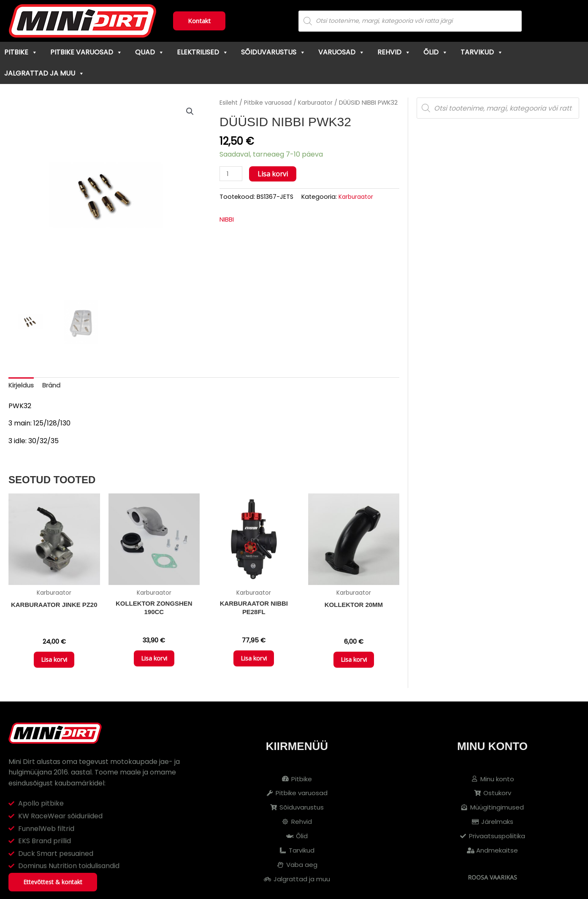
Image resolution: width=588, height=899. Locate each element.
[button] (190, 112)
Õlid (436, 52)
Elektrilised (203, 52)
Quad (150, 52)
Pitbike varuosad (86, 52)
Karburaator (321, 103)
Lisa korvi (274, 185)
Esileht (229, 103)
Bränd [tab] (54, 386)
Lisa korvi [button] (54, 663)
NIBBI (228, 231)
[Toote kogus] (232, 185)
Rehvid (394, 52)
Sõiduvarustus (273, 52)
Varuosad (341, 52)
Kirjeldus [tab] (22, 386)
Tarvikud (482, 52)
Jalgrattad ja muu (44, 73)
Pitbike (21, 52)
